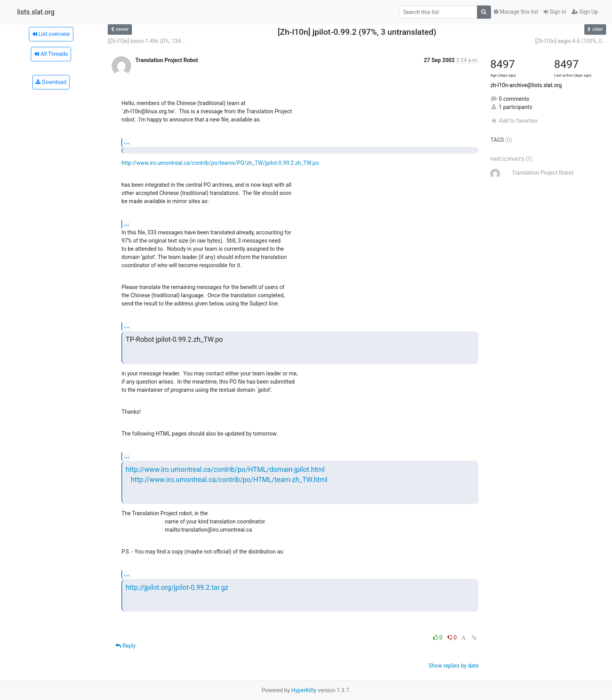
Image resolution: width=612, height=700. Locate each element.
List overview (51, 34)
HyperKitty (304, 690)
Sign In (555, 12)
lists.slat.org (36, 12)
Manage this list (516, 12)
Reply (125, 646)
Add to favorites (514, 121)
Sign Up (585, 12)
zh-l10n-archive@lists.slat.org (526, 85)
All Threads (51, 54)
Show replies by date (454, 666)
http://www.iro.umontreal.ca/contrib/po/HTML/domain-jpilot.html (225, 470)
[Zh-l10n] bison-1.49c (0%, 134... (146, 41)
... (126, 142)
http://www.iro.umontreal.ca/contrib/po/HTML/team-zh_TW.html (229, 480)
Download (51, 82)
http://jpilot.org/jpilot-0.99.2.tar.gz (177, 587)
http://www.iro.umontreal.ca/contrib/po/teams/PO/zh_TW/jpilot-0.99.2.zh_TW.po (220, 163)
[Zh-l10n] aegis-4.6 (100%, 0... (571, 41)
